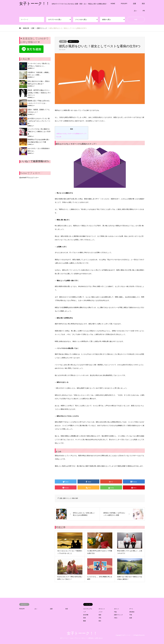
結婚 (131, 618)
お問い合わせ (99, 638)
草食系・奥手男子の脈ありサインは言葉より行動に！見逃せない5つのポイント (39, 93)
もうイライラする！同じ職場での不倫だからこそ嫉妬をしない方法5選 (39, 132)
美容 (143, 4)
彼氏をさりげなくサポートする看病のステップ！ (71, 134)
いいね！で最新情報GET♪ (35, 161)
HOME (113, 4)
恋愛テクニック (73, 41)
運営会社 (91, 638)
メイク (101, 612)
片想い (116, 618)
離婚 (85, 621)
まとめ (59, 137)
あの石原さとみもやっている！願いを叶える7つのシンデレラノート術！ (39, 121)
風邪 (77, 498)
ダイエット (102, 609)
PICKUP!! (124, 4)
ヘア (85, 612)
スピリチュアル (88, 609)
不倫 (115, 612)
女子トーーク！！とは (66, 638)
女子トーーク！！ (82, 633)
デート (131, 609)
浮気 (100, 618)
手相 (131, 615)
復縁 (100, 615)
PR (144, 11)
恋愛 (135, 4)
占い (135, 11)
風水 (100, 621)
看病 (73, 498)
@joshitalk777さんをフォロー (29, 178)
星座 (85, 618)
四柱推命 (132, 612)
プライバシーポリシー (81, 638)
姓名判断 (86, 615)
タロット (117, 609)
